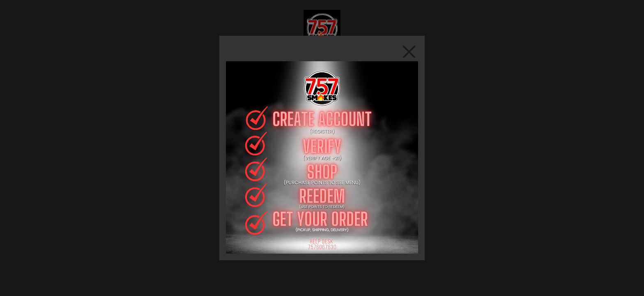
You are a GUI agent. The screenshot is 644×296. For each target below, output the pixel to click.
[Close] (409, 52)
